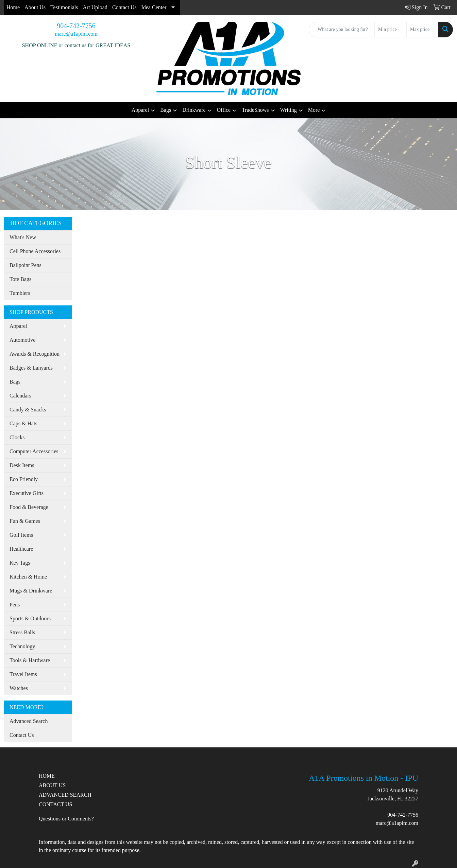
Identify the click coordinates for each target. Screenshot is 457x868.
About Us (35, 7)
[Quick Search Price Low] (391, 30)
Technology (22, 646)
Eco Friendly (24, 479)
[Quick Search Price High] (422, 30)
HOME (47, 776)
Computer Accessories (34, 451)
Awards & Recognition (35, 354)
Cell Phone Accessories (35, 251)
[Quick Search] (342, 30)
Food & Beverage (29, 507)
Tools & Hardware (30, 660)
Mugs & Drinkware (31, 591)
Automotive (22, 340)
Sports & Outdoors (30, 618)
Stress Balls (22, 632)
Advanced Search (29, 721)
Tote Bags (20, 279)
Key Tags (20, 563)
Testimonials (64, 7)
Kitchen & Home (28, 577)
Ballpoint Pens (26, 265)
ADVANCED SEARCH (65, 795)
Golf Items (21, 535)
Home (13, 7)
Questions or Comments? (66, 819)
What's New (23, 237)
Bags (166, 110)
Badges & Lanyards (31, 368)
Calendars (20, 396)
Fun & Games (25, 521)
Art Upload (95, 7)
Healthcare (21, 549)
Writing (289, 110)
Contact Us (124, 7)
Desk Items (22, 465)
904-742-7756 (76, 26)
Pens (15, 605)
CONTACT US (55, 804)
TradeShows (255, 110)
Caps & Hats (23, 423)
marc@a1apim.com (76, 34)
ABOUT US (52, 785)
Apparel (140, 110)
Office (224, 110)
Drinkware (194, 110)
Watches (19, 688)
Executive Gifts (27, 493)
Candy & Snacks (28, 410)
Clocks (17, 437)
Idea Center (154, 7)
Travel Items (23, 674)
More (314, 110)
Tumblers (20, 293)
